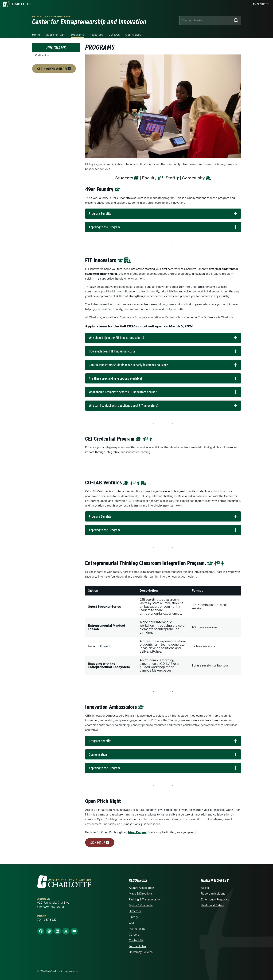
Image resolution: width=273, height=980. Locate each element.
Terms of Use (137, 946)
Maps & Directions (141, 894)
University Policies (141, 952)
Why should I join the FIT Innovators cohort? (117, 338)
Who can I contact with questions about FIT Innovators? (124, 406)
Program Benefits (100, 214)
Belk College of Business (51, 17)
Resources (96, 35)
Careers (134, 935)
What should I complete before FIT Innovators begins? (123, 392)
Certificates (42, 55)
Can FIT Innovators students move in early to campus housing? (128, 365)
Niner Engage (137, 832)
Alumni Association (141, 888)
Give (132, 923)
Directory (135, 911)
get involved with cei (54, 69)
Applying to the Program (104, 227)
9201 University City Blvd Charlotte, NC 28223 (53, 905)
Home (36, 35)
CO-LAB (114, 35)
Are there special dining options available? (116, 378)
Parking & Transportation (145, 899)
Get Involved (133, 35)
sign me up (100, 842)
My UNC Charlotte (141, 905)
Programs (77, 35)
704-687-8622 (47, 920)
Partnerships (137, 929)
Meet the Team (55, 35)
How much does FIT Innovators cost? (112, 351)
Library (133, 917)
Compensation (98, 754)
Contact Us (136, 940)
